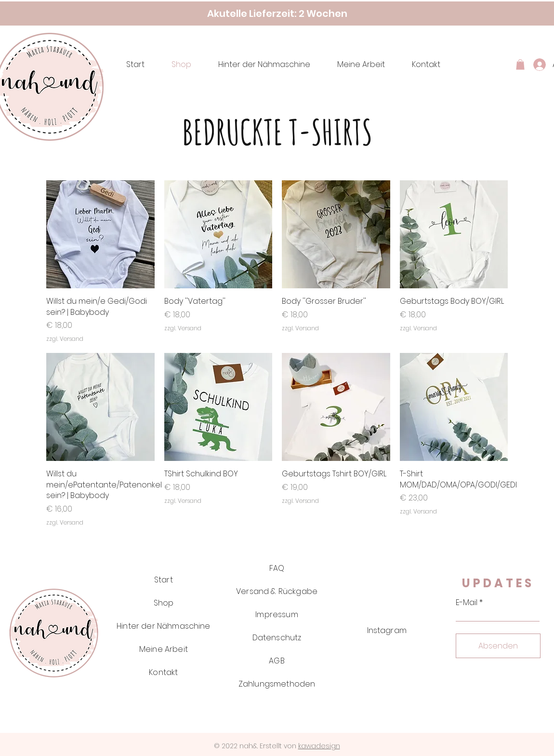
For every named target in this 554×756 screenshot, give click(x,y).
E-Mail (467, 603)
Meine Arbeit (164, 649)
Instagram (387, 630)
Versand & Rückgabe (277, 591)
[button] (520, 65)
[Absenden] (498, 646)
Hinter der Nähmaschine (164, 626)
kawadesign (319, 746)
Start (164, 580)
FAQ (277, 568)
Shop (164, 603)
